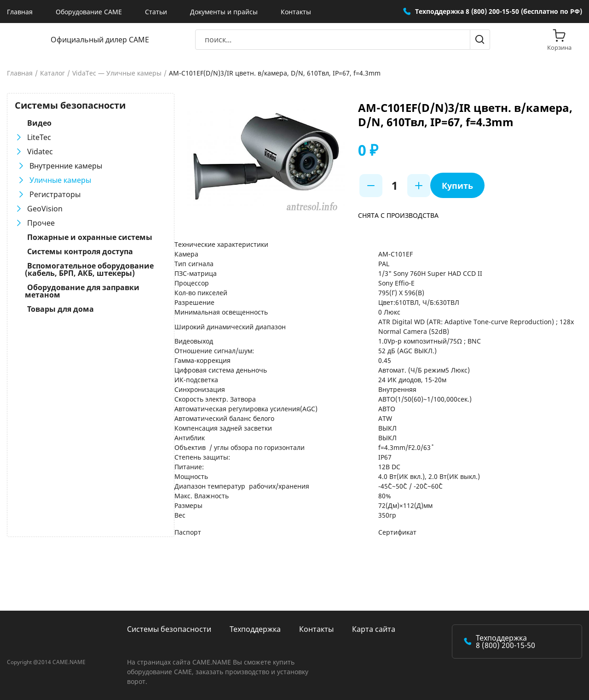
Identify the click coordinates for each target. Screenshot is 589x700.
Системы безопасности (169, 629)
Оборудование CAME (89, 12)
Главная (20, 12)
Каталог (52, 73)
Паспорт (186, 532)
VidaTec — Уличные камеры (117, 73)
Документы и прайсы (224, 12)
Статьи (156, 12)
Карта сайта (374, 629)
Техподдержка (255, 629)
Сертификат (396, 532)
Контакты (296, 12)
